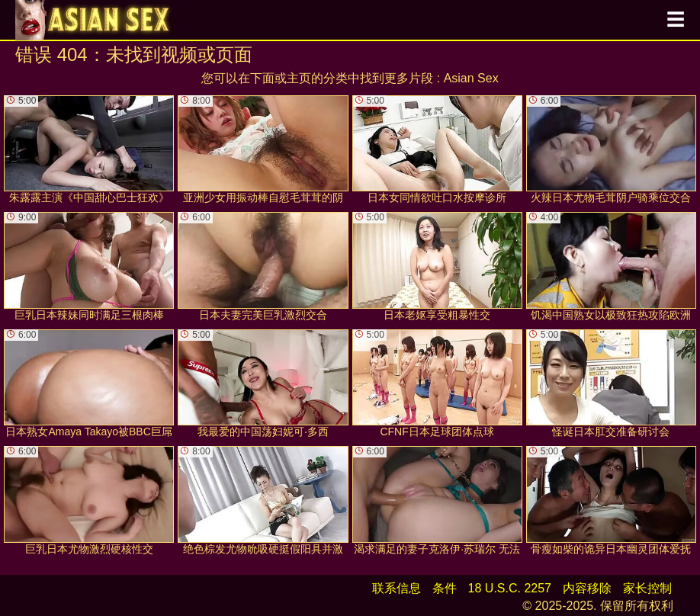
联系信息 (397, 588)
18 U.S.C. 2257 (510, 588)
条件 (445, 588)
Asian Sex (471, 78)
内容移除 (587, 588)
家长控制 (647, 588)
